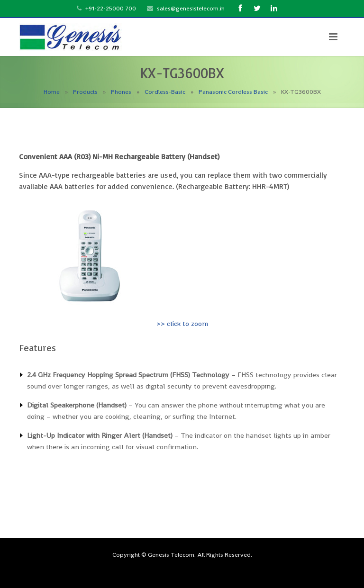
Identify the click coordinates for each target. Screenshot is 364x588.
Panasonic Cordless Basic (233, 92)
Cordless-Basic (165, 92)
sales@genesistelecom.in (191, 8)
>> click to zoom (182, 323)
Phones (121, 92)
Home (52, 92)
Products (85, 92)
